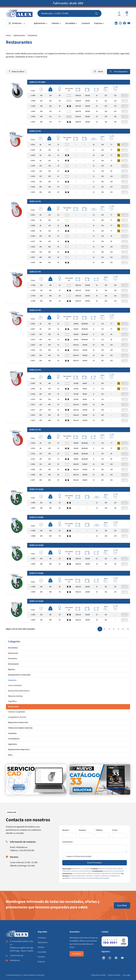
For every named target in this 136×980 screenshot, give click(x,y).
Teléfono (99, 830)
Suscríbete (122, 905)
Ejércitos (12, 669)
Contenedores (14, 739)
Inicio (8, 35)
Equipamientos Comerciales (19, 675)
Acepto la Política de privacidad (79, 856)
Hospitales (12, 733)
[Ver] (123, 96)
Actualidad (70, 23)
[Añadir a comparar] (126, 96)
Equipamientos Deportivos (19, 750)
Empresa (98, 23)
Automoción (13, 653)
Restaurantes (13, 707)
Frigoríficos (12, 701)
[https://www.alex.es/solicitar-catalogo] (100, 779)
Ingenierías (13, 744)
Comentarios (67, 842)
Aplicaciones (40, 23)
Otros (10, 755)
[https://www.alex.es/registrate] (36, 779)
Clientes (55, 23)
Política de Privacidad (102, 878)
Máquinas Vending (15, 696)
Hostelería (32, 35)
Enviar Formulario (94, 863)
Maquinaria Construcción (18, 722)
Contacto (86, 23)
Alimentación (13, 664)
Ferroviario (13, 659)
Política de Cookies (114, 975)
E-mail (115, 830)
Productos (15, 23)
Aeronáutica (13, 648)
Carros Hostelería (15, 685)
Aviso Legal (126, 975)
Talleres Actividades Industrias (20, 728)
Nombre (66, 830)
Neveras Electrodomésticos (19, 691)
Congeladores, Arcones (17, 717)
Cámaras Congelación (17, 712)
